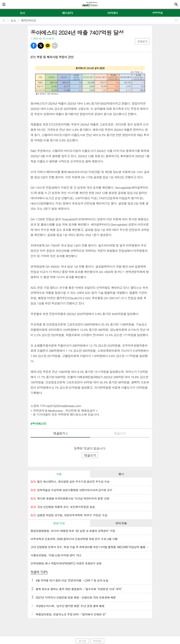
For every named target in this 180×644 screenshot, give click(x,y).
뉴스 (13, 20)
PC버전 (97, 641)
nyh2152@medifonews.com (64, 406)
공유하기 (176, 20)
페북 (34, 46)
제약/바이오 (28, 20)
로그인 (82, 641)
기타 (55, 46)
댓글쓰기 (120, 433)
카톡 (48, 46)
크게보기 (142, 41)
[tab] (59, 474)
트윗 (41, 46)
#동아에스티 (38, 424)
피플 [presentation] (59, 474)
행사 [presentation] (121, 474)
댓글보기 (60, 433)
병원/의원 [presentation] (59, 523)
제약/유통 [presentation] (121, 523)
